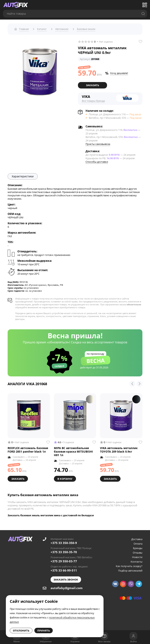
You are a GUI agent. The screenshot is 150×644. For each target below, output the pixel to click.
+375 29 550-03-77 (64, 560)
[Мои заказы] (104, 636)
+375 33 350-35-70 (64, 551)
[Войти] (133, 636)
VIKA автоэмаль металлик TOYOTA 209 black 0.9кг (119, 449)
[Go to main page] (16, 5)
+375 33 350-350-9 (64, 541)
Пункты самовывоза (98, 143)
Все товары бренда (93, 100)
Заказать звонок (66, 578)
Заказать (92, 84)
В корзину (65, 477)
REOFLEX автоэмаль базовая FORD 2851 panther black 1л (28, 449)
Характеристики (23, 175)
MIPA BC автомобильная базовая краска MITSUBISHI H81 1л (73, 450)
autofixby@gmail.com (67, 587)
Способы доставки (97, 161)
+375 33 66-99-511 (64, 569)
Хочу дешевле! (119, 72)
